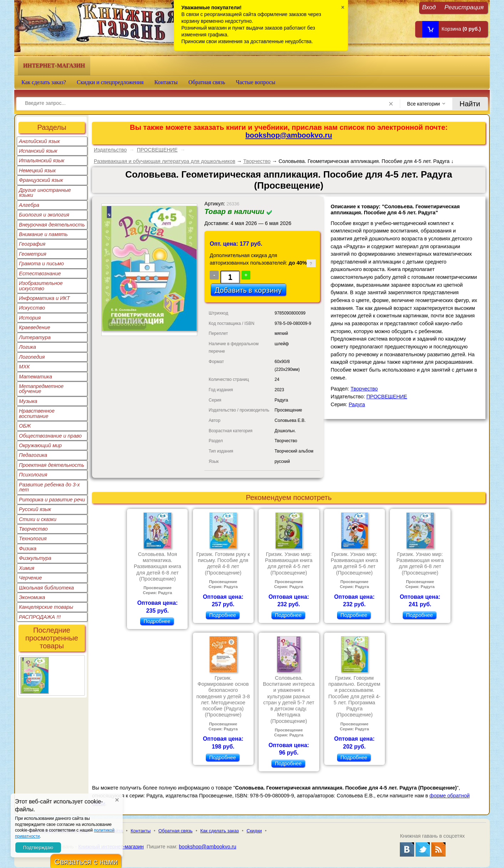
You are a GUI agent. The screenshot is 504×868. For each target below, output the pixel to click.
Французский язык (41, 180)
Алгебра (29, 205)
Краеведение (35, 327)
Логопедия (32, 357)
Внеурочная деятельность (52, 225)
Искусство (32, 308)
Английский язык (39, 141)
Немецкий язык (37, 170)
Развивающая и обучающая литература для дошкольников (165, 161)
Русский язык (35, 509)
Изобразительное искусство (41, 286)
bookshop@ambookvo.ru (289, 135)
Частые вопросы (256, 82)
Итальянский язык (42, 160)
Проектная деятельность (52, 465)
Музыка (28, 401)
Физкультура (35, 558)
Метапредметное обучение (41, 389)
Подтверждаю (38, 847)
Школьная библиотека (46, 588)
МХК (24, 367)
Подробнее (157, 621)
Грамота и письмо (41, 264)
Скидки (254, 831)
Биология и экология (44, 215)
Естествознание (40, 274)
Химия (27, 568)
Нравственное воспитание (37, 413)
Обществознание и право (50, 436)
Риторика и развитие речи (52, 500)
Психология (33, 475)
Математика (35, 377)
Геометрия (33, 254)
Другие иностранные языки (45, 193)
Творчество (33, 529)
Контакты (166, 82)
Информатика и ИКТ (44, 298)
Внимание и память (43, 234)
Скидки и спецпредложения (110, 82)
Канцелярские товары (46, 607)
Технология (33, 538)
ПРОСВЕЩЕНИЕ (157, 150)
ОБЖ (25, 426)
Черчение (30, 578)
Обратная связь (207, 82)
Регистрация (464, 7)
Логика (27, 347)
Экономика (32, 597)
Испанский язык (38, 151)
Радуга (357, 404)
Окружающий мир (40, 445)
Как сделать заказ (220, 831)
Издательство (110, 150)
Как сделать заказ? (44, 82)
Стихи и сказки (38, 519)
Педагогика (33, 455)
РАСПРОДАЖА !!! (40, 617)
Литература (35, 337)
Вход (429, 7)
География (32, 244)
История (30, 318)
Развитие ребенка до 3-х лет (49, 487)
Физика (28, 548)
